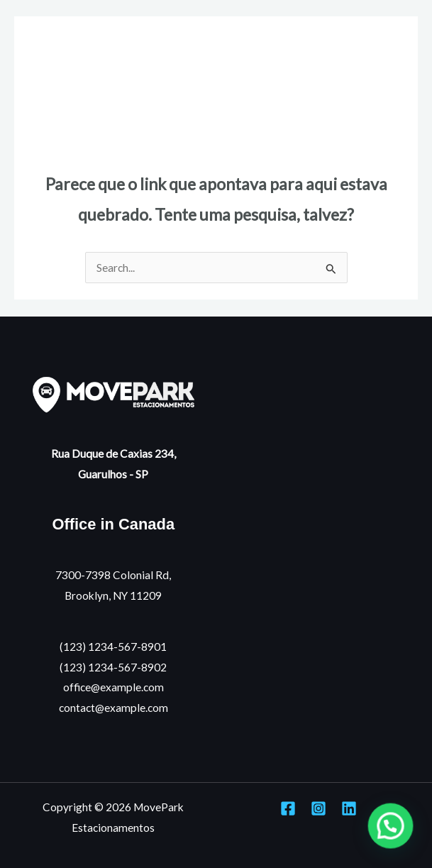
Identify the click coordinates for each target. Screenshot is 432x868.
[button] (391, 825)
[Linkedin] (349, 808)
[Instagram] (319, 808)
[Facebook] (288, 808)
